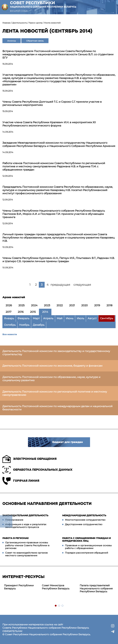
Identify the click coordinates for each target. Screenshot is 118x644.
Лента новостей (52, 23)
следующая (82, 285)
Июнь (70, 318)
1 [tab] (56, 606)
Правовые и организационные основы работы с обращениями (88, 547)
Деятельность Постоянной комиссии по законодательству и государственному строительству (56, 353)
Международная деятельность (84, 515)
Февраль (23, 318)
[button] (110, 7)
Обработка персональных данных (37, 470)
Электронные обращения (29, 459)
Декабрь (39, 325)
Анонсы (12, 41)
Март (36, 318)
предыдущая (60, 285)
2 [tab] (59, 606)
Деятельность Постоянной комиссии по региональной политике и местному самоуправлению (55, 393)
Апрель (48, 318)
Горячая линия (21, 481)
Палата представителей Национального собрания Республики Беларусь (96, 588)
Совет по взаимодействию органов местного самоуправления (26, 554)
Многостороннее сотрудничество (85, 520)
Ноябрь (24, 325)
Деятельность (20, 23)
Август (92, 318)
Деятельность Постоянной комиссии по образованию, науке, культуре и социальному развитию (51, 379)
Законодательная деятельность (25, 515)
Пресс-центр (35, 23)
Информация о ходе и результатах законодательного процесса (26, 526)
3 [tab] (63, 606)
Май (60, 318)
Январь (9, 318)
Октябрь (10, 325)
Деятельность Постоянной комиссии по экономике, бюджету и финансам (52, 366)
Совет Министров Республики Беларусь (56, 587)
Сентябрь (107, 318)
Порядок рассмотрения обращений (87, 553)
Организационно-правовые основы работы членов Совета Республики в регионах (27, 545)
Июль (80, 318)
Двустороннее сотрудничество (84, 524)
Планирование (14, 520)
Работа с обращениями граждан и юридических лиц (87, 540)
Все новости (10, 334)
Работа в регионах (16, 538)
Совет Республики (43, 4)
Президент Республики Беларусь (19, 587)
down (6, 521)
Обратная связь (35, 41)
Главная (6, 23)
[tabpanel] (21, 587)
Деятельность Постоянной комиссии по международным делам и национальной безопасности (57, 408)
